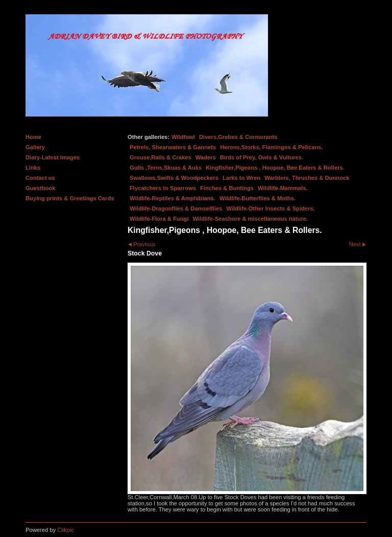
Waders (206, 157)
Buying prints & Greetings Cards (70, 198)
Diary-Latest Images (53, 157)
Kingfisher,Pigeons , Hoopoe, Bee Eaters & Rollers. (275, 168)
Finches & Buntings (227, 188)
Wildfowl (183, 137)
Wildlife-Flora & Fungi (159, 219)
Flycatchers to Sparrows (163, 188)
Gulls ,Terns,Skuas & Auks (166, 168)
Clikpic (66, 530)
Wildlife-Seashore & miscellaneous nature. (251, 219)
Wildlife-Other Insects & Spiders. (270, 208)
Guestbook (40, 188)
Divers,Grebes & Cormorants (238, 137)
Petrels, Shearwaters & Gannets (173, 147)
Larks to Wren (241, 178)
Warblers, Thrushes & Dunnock (307, 178)
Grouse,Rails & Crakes (161, 157)
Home (33, 137)
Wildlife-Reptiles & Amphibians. (173, 198)
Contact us (40, 178)
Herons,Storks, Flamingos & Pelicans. (271, 147)
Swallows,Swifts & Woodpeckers (174, 178)
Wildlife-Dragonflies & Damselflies (176, 208)
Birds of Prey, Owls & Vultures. (262, 157)
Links (33, 168)
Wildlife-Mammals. (283, 188)
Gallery (35, 147)
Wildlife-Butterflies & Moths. (258, 198)
